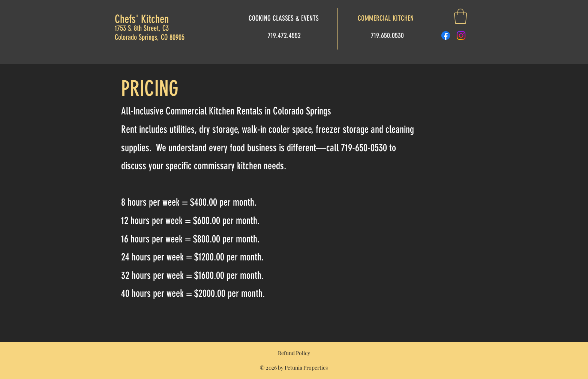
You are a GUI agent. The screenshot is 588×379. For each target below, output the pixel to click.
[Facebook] (446, 35)
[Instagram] (461, 35)
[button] (460, 16)
